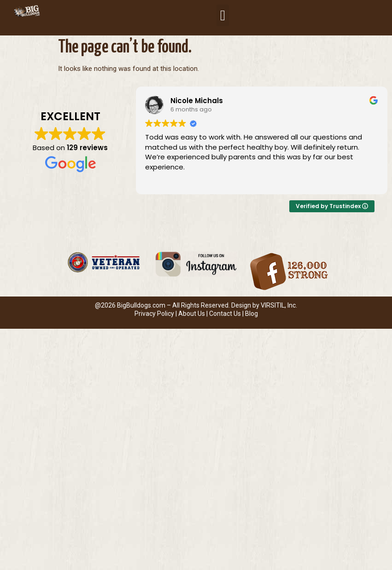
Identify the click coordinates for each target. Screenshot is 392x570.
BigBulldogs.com (141, 305)
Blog (252, 314)
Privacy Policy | (156, 314)
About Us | (194, 314)
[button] (223, 15)
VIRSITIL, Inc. (279, 305)
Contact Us (225, 314)
